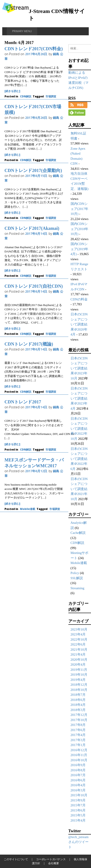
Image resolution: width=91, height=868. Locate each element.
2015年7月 (78, 805)
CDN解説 (26, 96)
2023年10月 (79, 629)
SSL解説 (77, 578)
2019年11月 (79, 670)
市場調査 (51, 96)
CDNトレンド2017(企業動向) (33, 170)
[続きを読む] (12, 91)
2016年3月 (78, 790)
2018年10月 (79, 690)
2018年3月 (78, 710)
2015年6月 (78, 810)
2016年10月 (79, 760)
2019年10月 (79, 675)
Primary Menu (22, 31)
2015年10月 (79, 795)
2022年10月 (79, 639)
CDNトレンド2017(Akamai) (32, 228)
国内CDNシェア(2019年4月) (80, 249)
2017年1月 (78, 745)
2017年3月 (78, 740)
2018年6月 (78, 700)
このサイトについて (16, 859)
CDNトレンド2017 (23, 402)
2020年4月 (78, 665)
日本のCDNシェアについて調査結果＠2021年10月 (79, 489)
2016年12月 (79, 750)
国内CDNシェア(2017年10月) (80, 209)
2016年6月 (78, 780)
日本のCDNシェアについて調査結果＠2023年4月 (79, 398)
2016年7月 (78, 775)
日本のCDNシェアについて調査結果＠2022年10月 (79, 429)
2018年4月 (78, 705)
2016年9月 (78, 765)
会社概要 (54, 863)
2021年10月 (79, 650)
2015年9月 (78, 800)
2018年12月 (79, 685)
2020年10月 (79, 660)
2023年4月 (78, 634)
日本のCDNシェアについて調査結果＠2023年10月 (79, 368)
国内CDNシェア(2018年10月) (80, 229)
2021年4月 (78, 654)
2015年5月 (78, 815)
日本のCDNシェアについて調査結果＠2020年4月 (79, 324)
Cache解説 (78, 533)
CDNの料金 (79, 299)
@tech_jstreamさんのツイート (78, 842)
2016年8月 (78, 770)
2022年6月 (78, 644)
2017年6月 (78, 730)
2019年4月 (78, 680)
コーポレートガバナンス (51, 859)
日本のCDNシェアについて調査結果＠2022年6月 (79, 459)
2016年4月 (78, 785)
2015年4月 (78, 820)
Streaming (78, 588)
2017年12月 (79, 715)
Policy (75, 573)
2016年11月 (79, 755)
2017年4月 (78, 735)
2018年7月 (78, 695)
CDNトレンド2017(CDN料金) (34, 49)
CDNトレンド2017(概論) (29, 344)
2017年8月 (78, 725)
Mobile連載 (28, 509)
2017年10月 (79, 720)
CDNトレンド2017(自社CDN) (34, 286)
